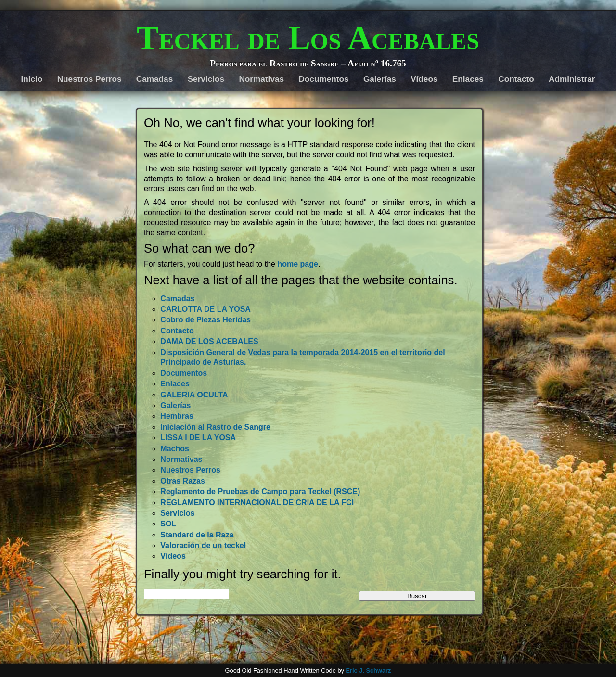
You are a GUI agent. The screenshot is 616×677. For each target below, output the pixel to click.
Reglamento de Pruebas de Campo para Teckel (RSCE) (260, 492)
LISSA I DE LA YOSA (198, 438)
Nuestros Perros (90, 79)
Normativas (261, 79)
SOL (168, 524)
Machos (175, 449)
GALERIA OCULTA (194, 395)
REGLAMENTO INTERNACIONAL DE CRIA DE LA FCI (257, 503)
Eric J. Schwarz (368, 671)
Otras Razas (183, 481)
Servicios (206, 79)
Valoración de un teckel (203, 545)
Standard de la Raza (197, 535)
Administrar (572, 79)
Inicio (32, 79)
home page (297, 264)
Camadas (154, 79)
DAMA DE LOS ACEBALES (209, 341)
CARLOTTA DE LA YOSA (205, 309)
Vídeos (424, 79)
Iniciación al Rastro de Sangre (215, 427)
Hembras (177, 416)
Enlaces (468, 79)
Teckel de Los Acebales (308, 38)
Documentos (323, 79)
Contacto (516, 79)
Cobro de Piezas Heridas (205, 320)
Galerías (380, 79)
